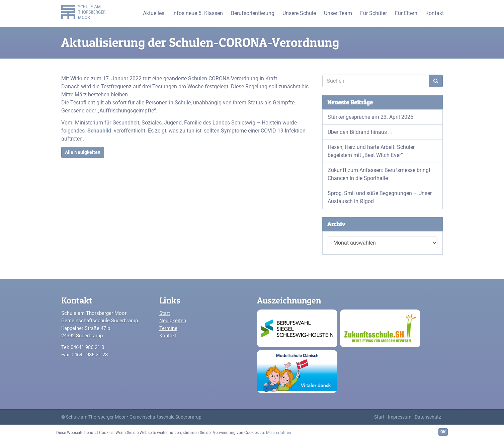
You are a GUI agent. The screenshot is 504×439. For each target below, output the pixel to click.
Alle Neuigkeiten (83, 152)
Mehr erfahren (279, 433)
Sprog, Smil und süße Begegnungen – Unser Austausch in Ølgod (380, 197)
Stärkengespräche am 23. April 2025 (370, 117)
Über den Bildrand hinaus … (360, 132)
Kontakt (168, 336)
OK (443, 432)
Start (165, 313)
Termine (168, 328)
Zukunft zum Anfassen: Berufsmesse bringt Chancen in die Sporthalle (379, 174)
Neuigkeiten (173, 321)
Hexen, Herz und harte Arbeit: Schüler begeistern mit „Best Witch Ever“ (371, 151)
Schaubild (99, 131)
